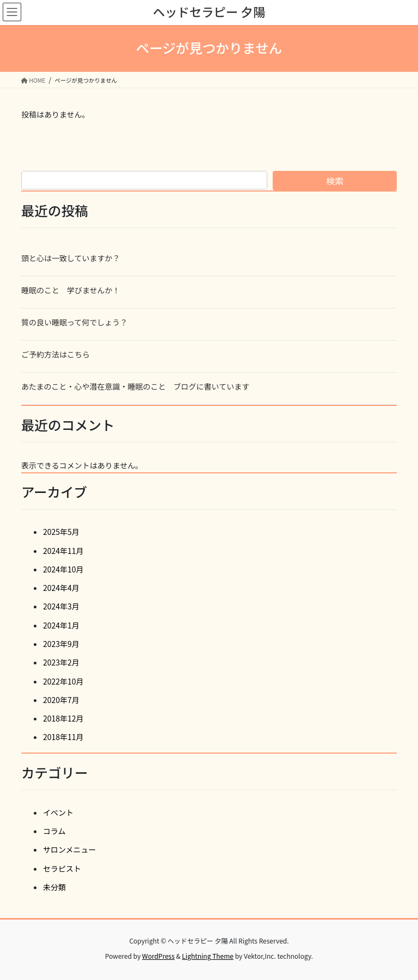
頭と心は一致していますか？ (71, 258)
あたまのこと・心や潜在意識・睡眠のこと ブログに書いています (135, 386)
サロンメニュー (70, 849)
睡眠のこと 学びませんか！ (71, 290)
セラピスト (62, 868)
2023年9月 (61, 644)
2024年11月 (63, 551)
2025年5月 (61, 532)
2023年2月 (61, 662)
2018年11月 (63, 737)
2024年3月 (61, 606)
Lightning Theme (208, 956)
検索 (335, 181)
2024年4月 (61, 588)
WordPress (158, 956)
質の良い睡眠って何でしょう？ (74, 322)
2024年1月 (61, 625)
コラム (54, 831)
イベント (58, 812)
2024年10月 (63, 569)
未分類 (54, 887)
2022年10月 (63, 681)
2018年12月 (63, 718)
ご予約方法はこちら (56, 354)
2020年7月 (61, 700)
